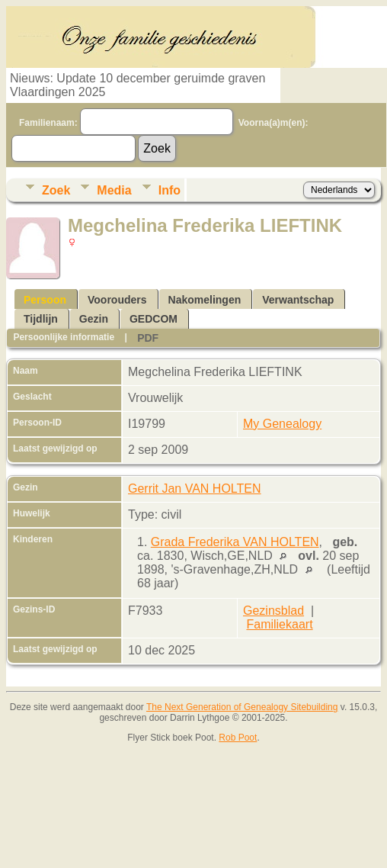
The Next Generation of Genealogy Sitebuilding (242, 707)
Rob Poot (238, 738)
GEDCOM (154, 319)
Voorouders (117, 300)
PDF (148, 338)
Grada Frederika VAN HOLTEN (235, 542)
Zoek (56, 190)
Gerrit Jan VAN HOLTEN (195, 489)
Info (170, 190)
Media (114, 190)
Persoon (45, 300)
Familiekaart (279, 624)
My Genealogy (282, 424)
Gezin (94, 319)
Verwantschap (298, 300)
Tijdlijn (41, 319)
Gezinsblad (273, 611)
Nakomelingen (205, 300)
